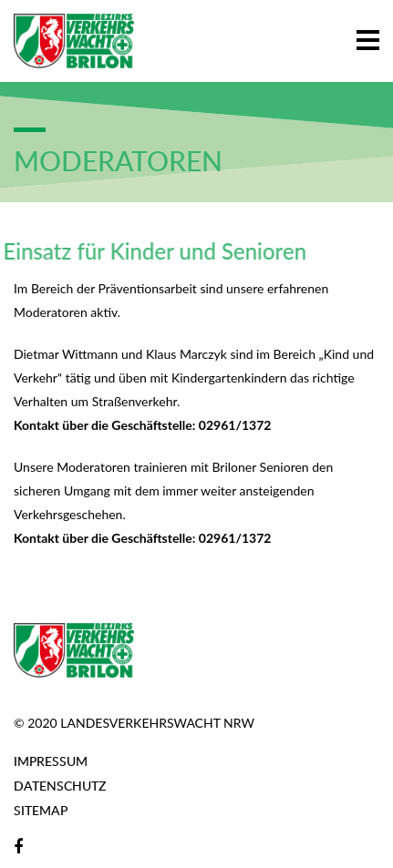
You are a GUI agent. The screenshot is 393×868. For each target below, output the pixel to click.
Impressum (51, 761)
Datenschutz (60, 786)
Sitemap (41, 810)
